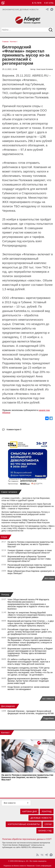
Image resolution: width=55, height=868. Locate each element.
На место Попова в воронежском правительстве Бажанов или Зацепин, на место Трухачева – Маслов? (31, 544)
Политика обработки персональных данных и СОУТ (27, 839)
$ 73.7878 (37, 3)
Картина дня (29, 811)
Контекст (5, 733)
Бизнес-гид (45, 831)
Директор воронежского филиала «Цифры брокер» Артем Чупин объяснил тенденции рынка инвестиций (28, 681)
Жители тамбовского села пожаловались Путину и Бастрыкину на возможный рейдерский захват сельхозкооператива (26, 514)
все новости (48, 699)
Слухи (4, 537)
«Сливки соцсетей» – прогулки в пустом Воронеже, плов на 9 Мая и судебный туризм (26, 499)
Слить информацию (44, 866)
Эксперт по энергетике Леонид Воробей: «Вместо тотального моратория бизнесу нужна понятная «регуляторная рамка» (30, 615)
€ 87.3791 (49, 3)
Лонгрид (5, 595)
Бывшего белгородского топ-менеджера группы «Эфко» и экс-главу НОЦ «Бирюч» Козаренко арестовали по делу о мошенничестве (28, 528)
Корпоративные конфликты (24, 824)
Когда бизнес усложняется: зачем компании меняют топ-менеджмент (28, 688)
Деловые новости (41, 818)
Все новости (10, 803)
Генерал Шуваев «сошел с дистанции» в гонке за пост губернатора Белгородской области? (30, 552)
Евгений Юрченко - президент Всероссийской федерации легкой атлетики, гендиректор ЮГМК (31, 712)
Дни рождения (8, 706)
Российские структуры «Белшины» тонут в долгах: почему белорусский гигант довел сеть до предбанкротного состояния (30, 632)
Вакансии (31, 866)
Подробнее (48, 718)
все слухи (49, 578)
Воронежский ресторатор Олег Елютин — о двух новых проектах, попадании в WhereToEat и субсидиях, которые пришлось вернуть (31, 623)
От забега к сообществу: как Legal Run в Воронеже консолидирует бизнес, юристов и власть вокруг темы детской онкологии (29, 662)
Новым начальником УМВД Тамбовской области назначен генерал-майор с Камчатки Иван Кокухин (26, 521)
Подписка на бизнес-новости (15, 866)
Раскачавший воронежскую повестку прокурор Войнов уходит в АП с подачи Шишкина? (30, 566)
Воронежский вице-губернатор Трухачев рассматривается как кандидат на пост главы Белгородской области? (29, 559)
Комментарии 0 (14, 429)
